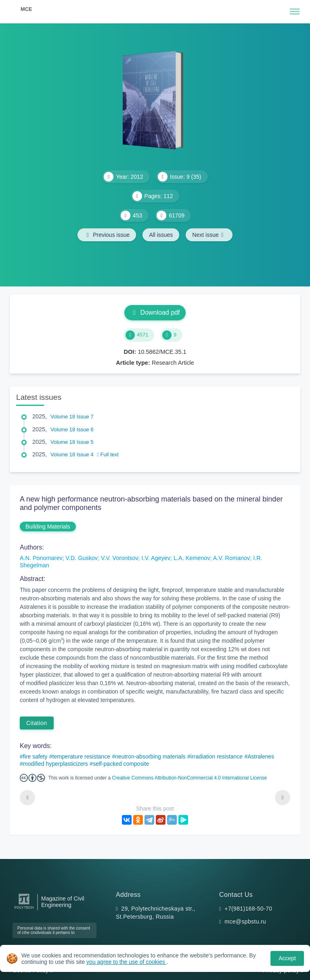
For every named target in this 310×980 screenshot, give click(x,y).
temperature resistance (81, 756)
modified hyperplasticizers (56, 764)
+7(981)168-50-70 (248, 909)
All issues (161, 235)
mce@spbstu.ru (245, 921)
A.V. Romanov (231, 558)
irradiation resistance (217, 756)
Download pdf (155, 312)
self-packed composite (121, 764)
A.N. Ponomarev (41, 558)
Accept (287, 958)
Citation (37, 723)
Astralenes (261, 756)
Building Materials (48, 527)
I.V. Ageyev (156, 558)
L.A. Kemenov (192, 558)
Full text (108, 454)
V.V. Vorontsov (120, 558)
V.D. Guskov (82, 558)
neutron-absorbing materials (150, 756)
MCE (26, 9)
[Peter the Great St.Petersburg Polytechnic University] (24, 909)
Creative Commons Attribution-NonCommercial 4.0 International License (190, 778)
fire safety (35, 756)
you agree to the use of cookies (126, 962)
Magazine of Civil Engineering (63, 902)
